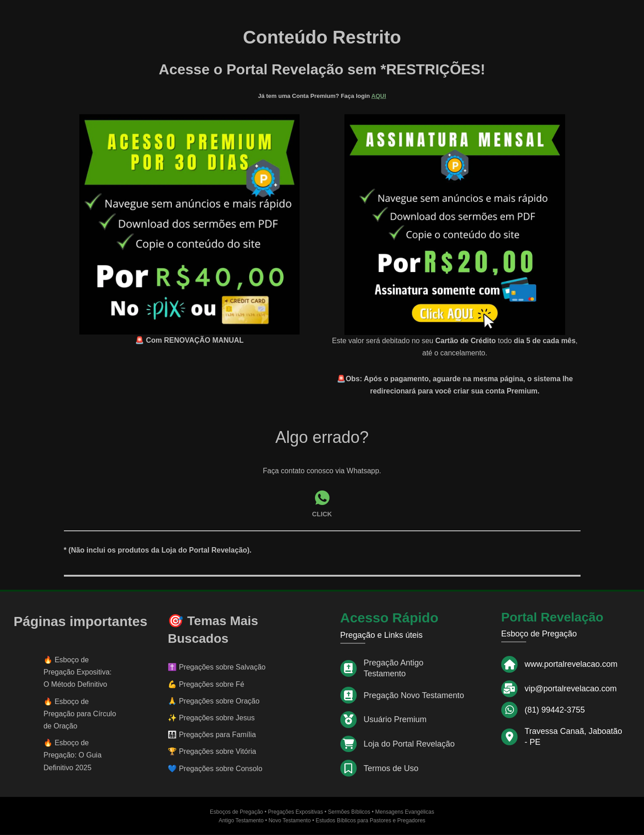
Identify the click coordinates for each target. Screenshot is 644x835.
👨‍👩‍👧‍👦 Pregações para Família (212, 735)
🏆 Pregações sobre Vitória (212, 752)
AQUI (379, 96)
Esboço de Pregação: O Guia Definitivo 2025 (73, 755)
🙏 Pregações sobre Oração (213, 701)
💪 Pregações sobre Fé (206, 684)
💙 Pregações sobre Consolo (215, 769)
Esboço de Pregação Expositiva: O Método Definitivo (77, 672)
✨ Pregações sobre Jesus (211, 718)
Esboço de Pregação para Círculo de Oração (80, 714)
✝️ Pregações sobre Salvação (217, 668)
